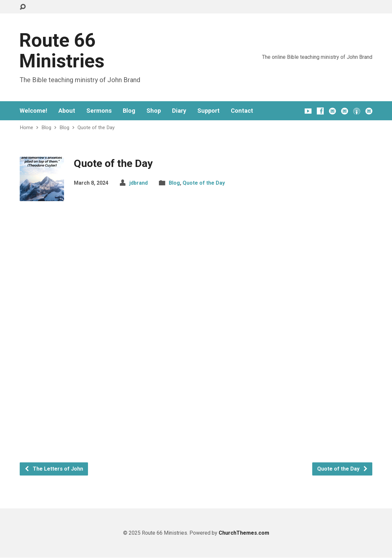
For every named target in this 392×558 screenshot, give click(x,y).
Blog (129, 111)
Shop (154, 111)
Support (208, 111)
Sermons (99, 111)
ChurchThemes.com (244, 533)
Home (26, 128)
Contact (242, 111)
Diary (179, 111)
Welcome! (33, 111)
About (67, 111)
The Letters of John (54, 469)
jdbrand (139, 183)
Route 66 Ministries (62, 51)
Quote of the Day (96, 128)
